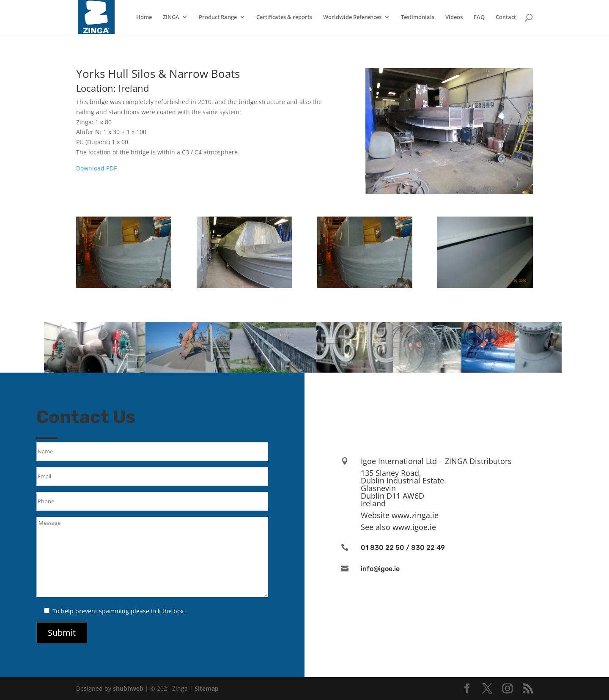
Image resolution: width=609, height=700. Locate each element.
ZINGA (171, 17)
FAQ (479, 17)
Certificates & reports (284, 17)
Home (144, 17)
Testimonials (418, 17)
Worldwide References (352, 17)
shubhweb (128, 688)
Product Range (218, 17)
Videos (454, 17)
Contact (506, 17)
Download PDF (96, 168)
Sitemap (207, 688)
